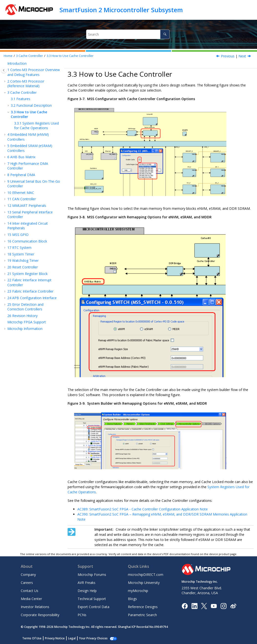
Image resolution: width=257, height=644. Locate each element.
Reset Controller (23, 267)
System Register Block (27, 274)
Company (28, 575)
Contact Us (30, 591)
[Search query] (128, 34)
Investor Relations (35, 607)
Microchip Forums (92, 575)
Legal (72, 638)
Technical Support (92, 599)
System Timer (21, 254)
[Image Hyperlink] (214, 606)
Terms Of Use (32, 638)
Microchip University (144, 583)
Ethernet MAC (21, 193)
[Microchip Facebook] (185, 606)
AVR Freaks (87, 583)
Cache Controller (30, 56)
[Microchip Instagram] (223, 606)
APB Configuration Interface (32, 298)
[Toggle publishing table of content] (4, 70)
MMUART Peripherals (27, 206)
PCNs (82, 615)
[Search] (165, 34)
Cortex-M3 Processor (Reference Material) (26, 84)
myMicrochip (138, 591)
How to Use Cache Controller (70, 56)
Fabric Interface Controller (30, 291)
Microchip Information (25, 329)
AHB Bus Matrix (21, 157)
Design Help (87, 591)
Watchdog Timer (23, 260)
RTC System (19, 248)
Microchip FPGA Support (27, 322)
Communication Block (27, 241)
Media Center (31, 599)
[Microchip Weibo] (233, 606)
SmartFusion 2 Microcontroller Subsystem (121, 10)
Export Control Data (93, 607)
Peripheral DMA (21, 175)
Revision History (22, 316)
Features (21, 99)
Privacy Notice (55, 638)
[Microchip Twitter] (204, 606)
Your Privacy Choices (93, 638)
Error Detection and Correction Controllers (25, 307)
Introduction (17, 63)
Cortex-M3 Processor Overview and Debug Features (34, 72)
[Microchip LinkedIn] (194, 606)
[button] (5, 63)
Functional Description (31, 105)
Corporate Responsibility (40, 615)
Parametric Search (142, 615)
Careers (27, 583)
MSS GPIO (18, 235)
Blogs (132, 599)
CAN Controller (22, 199)
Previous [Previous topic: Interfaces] (228, 56)
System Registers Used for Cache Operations (36, 126)
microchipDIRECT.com (146, 575)
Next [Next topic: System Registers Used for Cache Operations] (242, 56)
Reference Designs (143, 607)
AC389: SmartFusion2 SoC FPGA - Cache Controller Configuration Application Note (143, 509)
